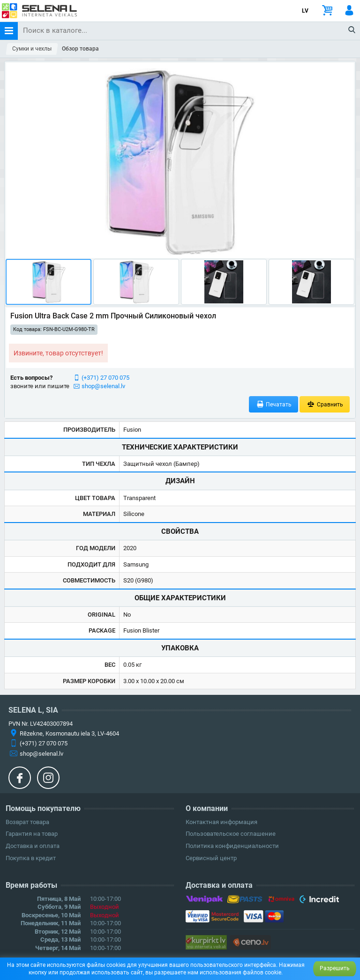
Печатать (274, 404)
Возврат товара (27, 822)
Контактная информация (221, 822)
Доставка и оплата (33, 846)
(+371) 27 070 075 (105, 378)
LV (305, 11)
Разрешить (335, 968)
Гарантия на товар (32, 834)
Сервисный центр (211, 858)
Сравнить (325, 404)
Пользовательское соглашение (231, 834)
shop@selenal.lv (103, 386)
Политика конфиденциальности (232, 846)
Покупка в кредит (31, 858)
